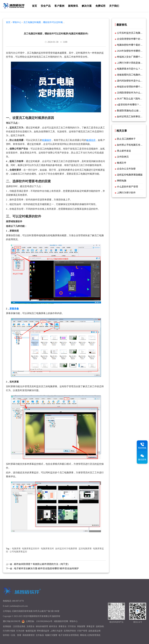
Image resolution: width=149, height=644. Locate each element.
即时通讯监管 (43, 631)
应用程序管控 (70, 631)
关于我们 (114, 6)
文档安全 (31, 626)
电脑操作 (47, 140)
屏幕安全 (63, 626)
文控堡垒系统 (19, 626)
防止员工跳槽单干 (126, 139)
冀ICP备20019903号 (12, 621)
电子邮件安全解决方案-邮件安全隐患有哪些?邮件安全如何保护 (46, 568)
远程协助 (100, 626)
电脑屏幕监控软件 (31, 549)
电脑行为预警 (51, 635)
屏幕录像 (14, 309)
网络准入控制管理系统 (90, 635)
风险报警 (81, 626)
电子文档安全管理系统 (69, 635)
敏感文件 (122, 163)
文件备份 (40, 635)
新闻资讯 (73, 6)
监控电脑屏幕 (85, 549)
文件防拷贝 (123, 157)
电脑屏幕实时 (47, 549)
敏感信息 (91, 140)
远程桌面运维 (94, 631)
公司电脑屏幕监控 (18, 552)
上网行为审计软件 (126, 193)
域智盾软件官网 (61, 621)
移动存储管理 (42, 626)
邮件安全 (53, 626)
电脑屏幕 (16, 549)
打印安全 (72, 626)
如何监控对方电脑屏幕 (66, 549)
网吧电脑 (122, 181)
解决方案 (87, 6)
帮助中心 (17, 22)
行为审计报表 (9, 631)
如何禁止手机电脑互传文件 (131, 145)
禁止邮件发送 (124, 151)
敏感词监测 (31, 631)
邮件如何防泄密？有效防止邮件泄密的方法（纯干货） (42, 564)
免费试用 (100, 6)
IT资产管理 (82, 631)
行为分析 (20, 631)
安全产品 (46, 6)
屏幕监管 (91, 626)
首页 (34, 6)
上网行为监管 (56, 631)
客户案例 (59, 6)
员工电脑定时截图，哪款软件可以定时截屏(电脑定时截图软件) (35, 23)
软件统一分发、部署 (12, 635)
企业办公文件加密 (126, 169)
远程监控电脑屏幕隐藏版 (130, 175)
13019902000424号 (44, 621)
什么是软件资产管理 (127, 187)
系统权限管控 (29, 635)
